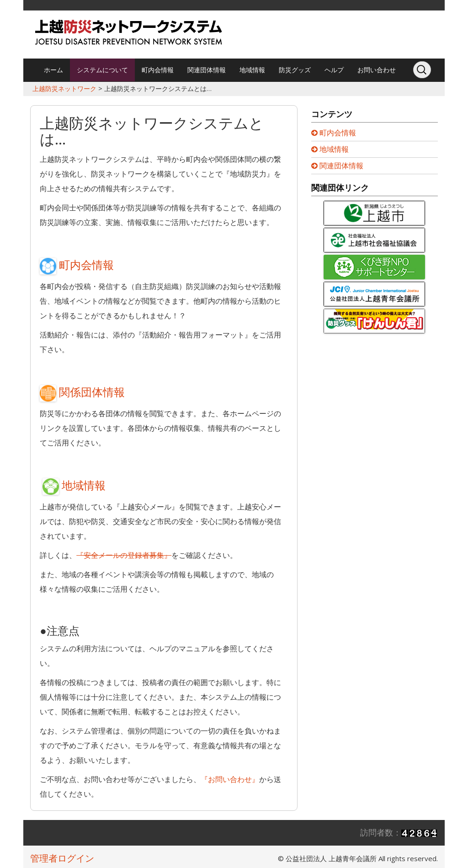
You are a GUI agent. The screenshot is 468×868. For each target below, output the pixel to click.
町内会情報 (158, 70)
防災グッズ (295, 70)
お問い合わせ (377, 70)
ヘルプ (334, 70)
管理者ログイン (62, 858)
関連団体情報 (207, 70)
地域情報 (252, 70)
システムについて (102, 70)
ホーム (53, 70)
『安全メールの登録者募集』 (124, 555)
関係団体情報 (82, 392)
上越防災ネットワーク (64, 88)
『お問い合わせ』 (230, 779)
